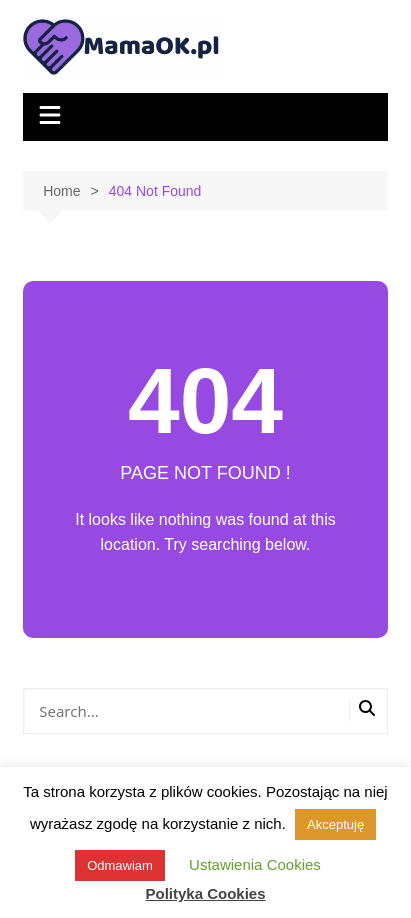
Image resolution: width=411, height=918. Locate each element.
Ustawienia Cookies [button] (255, 864)
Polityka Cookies (205, 893)
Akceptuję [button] (335, 824)
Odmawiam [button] (120, 865)
